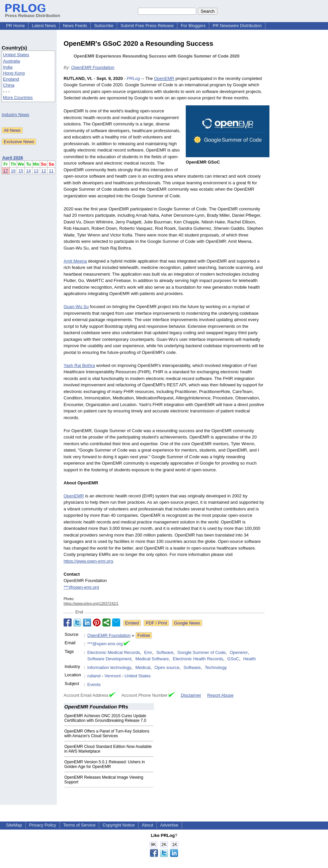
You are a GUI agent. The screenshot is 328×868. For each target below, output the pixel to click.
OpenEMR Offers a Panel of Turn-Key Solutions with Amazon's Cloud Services (107, 734)
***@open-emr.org (81, 587)
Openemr (239, 652)
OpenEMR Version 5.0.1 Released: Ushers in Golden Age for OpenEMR (105, 764)
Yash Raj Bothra (79, 365)
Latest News (44, 26)
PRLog (134, 78)
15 (21, 171)
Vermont (112, 676)
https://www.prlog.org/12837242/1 (91, 603)
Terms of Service (79, 825)
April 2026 (13, 158)
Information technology (109, 667)
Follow (144, 635)
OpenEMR (164, 78)
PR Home (15, 26)
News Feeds (75, 26)
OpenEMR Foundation (93, 67)
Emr (148, 652)
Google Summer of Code (201, 652)
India (8, 67)
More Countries (18, 98)
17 (6, 171)
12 (44, 171)
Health (250, 659)
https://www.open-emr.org (88, 561)
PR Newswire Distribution (237, 26)
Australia (12, 61)
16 (13, 171)
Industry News (15, 115)
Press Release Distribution (33, 13)
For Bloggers (193, 26)
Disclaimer (191, 695)
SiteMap (14, 825)
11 (51, 171)
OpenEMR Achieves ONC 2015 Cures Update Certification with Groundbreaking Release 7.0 (105, 718)
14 (28, 171)
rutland (94, 676)
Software (165, 652)
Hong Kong (14, 73)
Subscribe (104, 26)
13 (36, 171)
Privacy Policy (43, 825)
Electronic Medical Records (114, 652)
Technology (216, 667)
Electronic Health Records (198, 659)
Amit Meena (75, 261)
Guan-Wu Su (76, 307)
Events (94, 685)
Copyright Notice (118, 825)
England (11, 79)
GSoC (233, 659)
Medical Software (152, 659)
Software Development (109, 659)
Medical (143, 667)
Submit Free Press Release (147, 26)
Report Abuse (220, 695)
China (9, 85)
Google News (187, 623)
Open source (167, 667)
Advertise (169, 825)
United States (16, 55)
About (148, 825)
